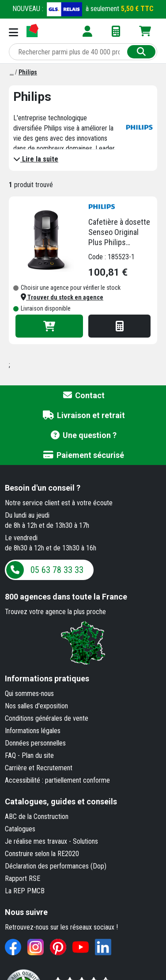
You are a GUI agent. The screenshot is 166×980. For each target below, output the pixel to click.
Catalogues (20, 829)
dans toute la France (66, 597)
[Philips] (28, 72)
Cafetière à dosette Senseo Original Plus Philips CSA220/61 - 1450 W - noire (119, 232)
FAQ (10, 755)
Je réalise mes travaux (36, 841)
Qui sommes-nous (29, 694)
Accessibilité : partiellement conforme (57, 780)
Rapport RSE (23, 878)
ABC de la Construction (37, 817)
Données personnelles (35, 743)
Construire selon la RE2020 (42, 854)
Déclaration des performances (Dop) (56, 866)
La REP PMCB (25, 891)
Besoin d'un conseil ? (43, 488)
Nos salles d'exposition (36, 706)
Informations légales (33, 731)
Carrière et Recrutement (39, 768)
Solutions (85, 841)
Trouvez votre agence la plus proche (55, 612)
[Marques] (12, 72)
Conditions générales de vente (47, 718)
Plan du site (38, 755)
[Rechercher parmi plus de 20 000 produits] (69, 52)
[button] (62, 297)
